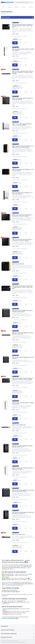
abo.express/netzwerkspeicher (9, 618)
